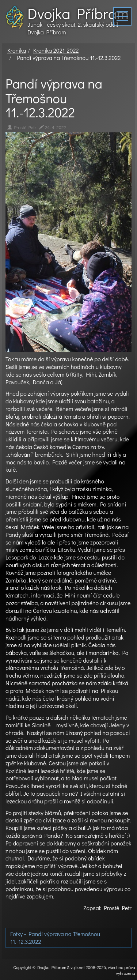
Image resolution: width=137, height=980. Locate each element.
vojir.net (78, 967)
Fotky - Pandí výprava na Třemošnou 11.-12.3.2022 (55, 938)
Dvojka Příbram (78, 13)
